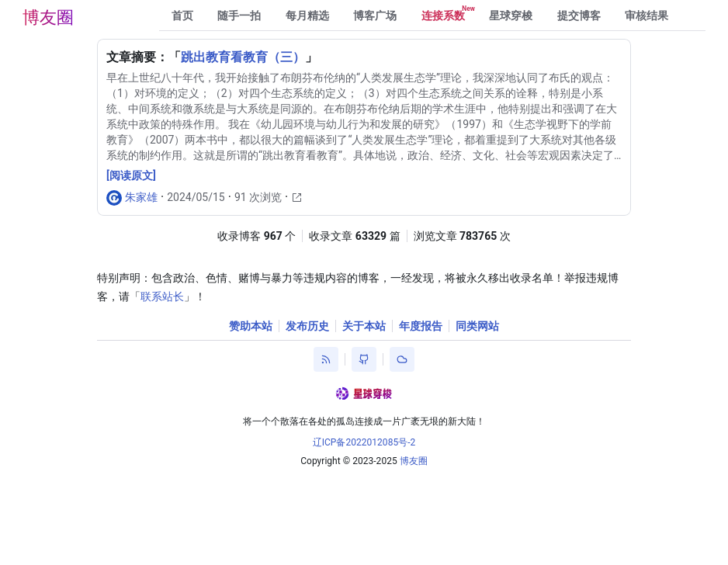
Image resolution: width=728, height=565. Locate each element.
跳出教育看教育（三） (243, 57)
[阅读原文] (131, 175)
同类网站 (477, 326)
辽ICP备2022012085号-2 (364, 442)
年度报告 (421, 326)
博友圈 (48, 17)
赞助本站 (251, 326)
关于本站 (364, 326)
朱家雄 (141, 197)
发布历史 (307, 326)
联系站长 (162, 296)
